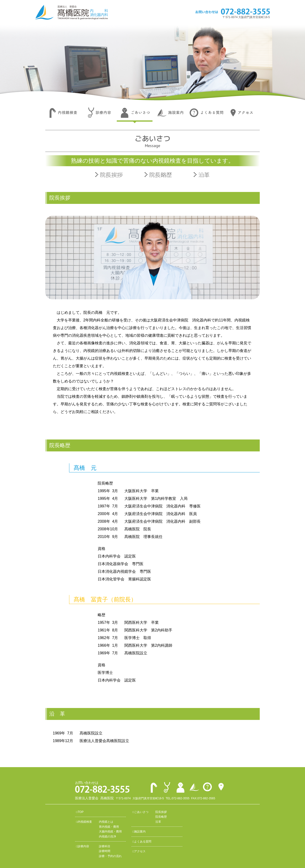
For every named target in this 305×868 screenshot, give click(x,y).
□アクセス (139, 851)
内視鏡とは (106, 822)
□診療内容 (83, 846)
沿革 (204, 175)
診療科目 (105, 846)
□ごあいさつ (140, 812)
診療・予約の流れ (110, 856)
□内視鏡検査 (84, 822)
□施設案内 (139, 832)
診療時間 (105, 851)
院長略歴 (161, 175)
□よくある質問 (142, 842)
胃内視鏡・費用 (109, 827)
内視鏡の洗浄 (107, 837)
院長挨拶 (111, 175)
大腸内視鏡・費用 (110, 832)
